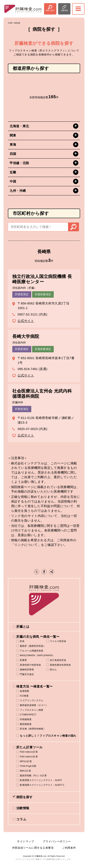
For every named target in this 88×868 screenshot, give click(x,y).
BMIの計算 (25, 771)
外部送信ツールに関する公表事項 (33, 848)
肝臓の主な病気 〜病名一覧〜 (38, 637)
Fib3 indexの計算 (29, 757)
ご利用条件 (69, 848)
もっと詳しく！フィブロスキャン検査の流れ (48, 736)
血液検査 (25, 691)
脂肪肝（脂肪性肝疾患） (33, 646)
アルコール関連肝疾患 (32, 651)
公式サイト (26, 321)
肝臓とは (23, 627)
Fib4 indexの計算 (29, 752)
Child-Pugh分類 (28, 766)
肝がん (53, 670)
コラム (21, 819)
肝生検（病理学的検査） (33, 729)
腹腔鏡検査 (26, 724)
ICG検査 (24, 696)
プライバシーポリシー (57, 841)
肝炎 (22, 641)
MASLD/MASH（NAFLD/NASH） (37, 655)
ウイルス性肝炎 (58, 641)
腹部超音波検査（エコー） (34, 705)
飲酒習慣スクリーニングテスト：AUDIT (41, 780)
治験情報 (64, 10)
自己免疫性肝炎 (58, 660)
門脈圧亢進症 (27, 674)
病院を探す (50, 10)
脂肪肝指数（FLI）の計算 (33, 776)
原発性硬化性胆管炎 (60, 665)
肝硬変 (23, 660)
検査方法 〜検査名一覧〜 (35, 686)
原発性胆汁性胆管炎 (30, 665)
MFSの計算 (26, 761)
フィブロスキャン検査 (32, 710)
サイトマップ (26, 841)
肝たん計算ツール (29, 747)
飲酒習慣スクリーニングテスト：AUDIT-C (42, 785)
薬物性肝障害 (27, 670)
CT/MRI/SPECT (28, 715)
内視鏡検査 (26, 719)
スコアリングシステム (32, 700)
